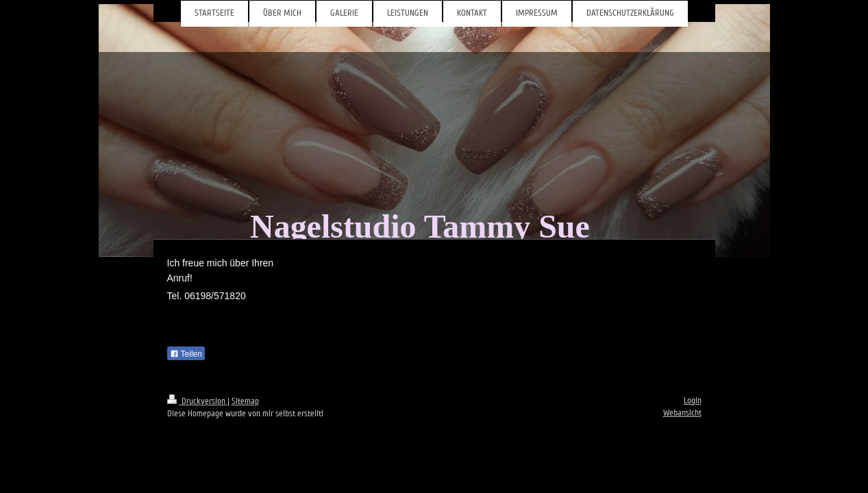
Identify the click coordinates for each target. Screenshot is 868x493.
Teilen (186, 354)
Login (693, 401)
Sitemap (245, 401)
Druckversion (197, 401)
